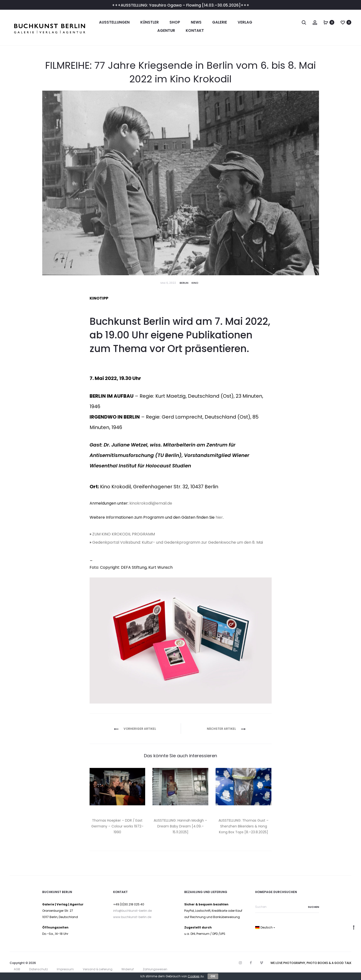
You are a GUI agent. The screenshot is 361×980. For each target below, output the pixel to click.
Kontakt (195, 30)
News (196, 22)
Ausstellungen (114, 22)
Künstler (150, 22)
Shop (175, 22)
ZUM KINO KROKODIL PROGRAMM (124, 534)
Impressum (65, 969)
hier (219, 517)
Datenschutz (38, 969)
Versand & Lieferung (98, 969)
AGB (17, 969)
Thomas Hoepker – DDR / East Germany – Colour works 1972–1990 (117, 826)
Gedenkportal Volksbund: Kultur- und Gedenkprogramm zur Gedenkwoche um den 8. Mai (178, 542)
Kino (195, 283)
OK (213, 976)
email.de (164, 503)
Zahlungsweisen (155, 969)
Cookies (194, 976)
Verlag (245, 22)
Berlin (184, 283)
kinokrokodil (141, 503)
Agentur (166, 30)
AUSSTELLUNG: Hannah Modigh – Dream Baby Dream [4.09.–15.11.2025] (180, 826)
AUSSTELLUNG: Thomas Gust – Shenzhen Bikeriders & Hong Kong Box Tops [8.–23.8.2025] (243, 826)
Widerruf (128, 969)
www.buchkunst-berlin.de (132, 917)
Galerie (220, 22)
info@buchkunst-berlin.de (132, 911)
